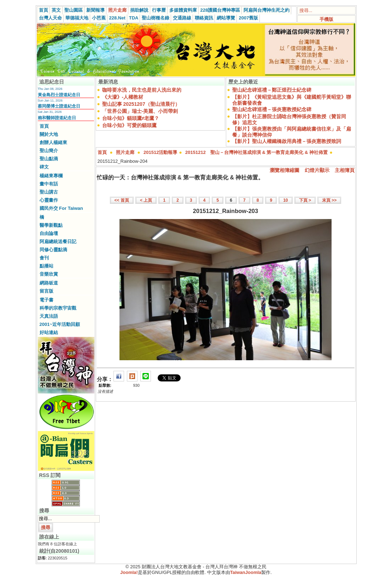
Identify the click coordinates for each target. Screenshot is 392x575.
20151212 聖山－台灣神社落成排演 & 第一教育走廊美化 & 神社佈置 (256, 152)
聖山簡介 (49, 151)
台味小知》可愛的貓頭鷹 (129, 125)
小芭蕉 (99, 18)
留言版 (46, 291)
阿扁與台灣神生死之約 (267, 10)
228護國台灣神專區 (220, 10)
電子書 (46, 300)
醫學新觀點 (51, 225)
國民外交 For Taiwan (61, 208)
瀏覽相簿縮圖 (285, 170)
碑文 (44, 167)
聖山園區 (74, 10)
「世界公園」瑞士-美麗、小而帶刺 (140, 111)
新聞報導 (95, 10)
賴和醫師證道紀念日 (57, 118)
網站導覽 (226, 18)
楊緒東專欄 (51, 176)
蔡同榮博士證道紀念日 (59, 106)
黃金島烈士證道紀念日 (59, 95)
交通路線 (182, 18)
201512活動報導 (160, 152)
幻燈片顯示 (317, 170)
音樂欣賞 (49, 274)
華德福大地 (77, 18)
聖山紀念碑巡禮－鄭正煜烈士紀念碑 (272, 90)
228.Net (117, 18)
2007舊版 (248, 18)
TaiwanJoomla (246, 572)
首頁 (43, 10)
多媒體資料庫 (183, 10)
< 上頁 (146, 200)
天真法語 (49, 316)
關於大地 (49, 134)
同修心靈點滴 (53, 250)
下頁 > (305, 200)
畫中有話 (49, 184)
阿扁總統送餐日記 (58, 241)
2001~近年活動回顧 (60, 324)
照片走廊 (117, 10)
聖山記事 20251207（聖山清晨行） (141, 104)
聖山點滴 (49, 159)
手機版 (326, 19)
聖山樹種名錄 (156, 18)
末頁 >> (329, 200)
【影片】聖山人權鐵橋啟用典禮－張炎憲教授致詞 (287, 141)
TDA (134, 18)
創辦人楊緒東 (53, 142)
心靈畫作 (49, 200)
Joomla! (129, 572)
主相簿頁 (345, 170)
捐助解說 (139, 10)
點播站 (46, 266)
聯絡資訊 (204, 18)
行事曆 (159, 10)
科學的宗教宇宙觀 (58, 308)
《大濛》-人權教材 (123, 97)
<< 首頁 (122, 200)
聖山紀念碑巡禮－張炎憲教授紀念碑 (272, 109)
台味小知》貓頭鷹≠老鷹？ (131, 118)
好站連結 (49, 332)
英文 (56, 10)
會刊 (44, 258)
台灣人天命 (50, 18)
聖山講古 (49, 192)
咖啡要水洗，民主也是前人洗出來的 (142, 90)
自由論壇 (49, 233)
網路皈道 (49, 283)
